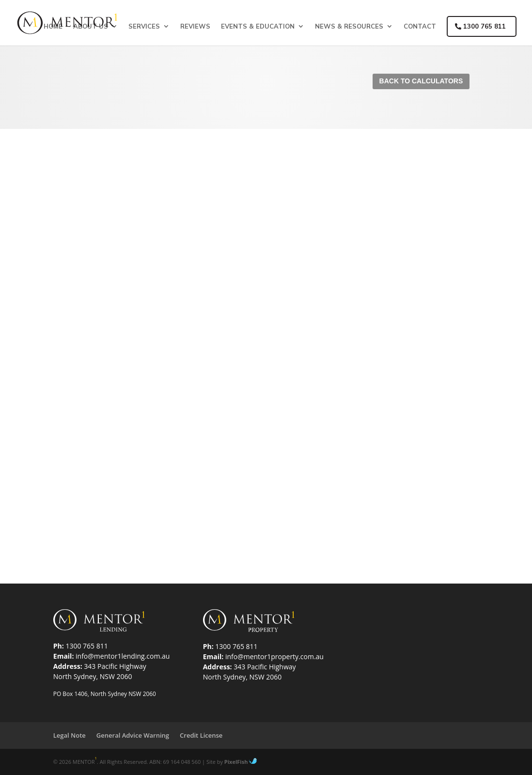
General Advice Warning (133, 735)
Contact (420, 26)
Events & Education (258, 26)
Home (53, 26)
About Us (91, 26)
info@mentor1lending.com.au (123, 656)
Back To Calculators (421, 81)
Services (144, 26)
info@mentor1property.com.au (274, 656)
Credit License (201, 735)
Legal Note (70, 735)
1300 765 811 (480, 26)
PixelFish (241, 762)
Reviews (195, 26)
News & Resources (349, 26)
